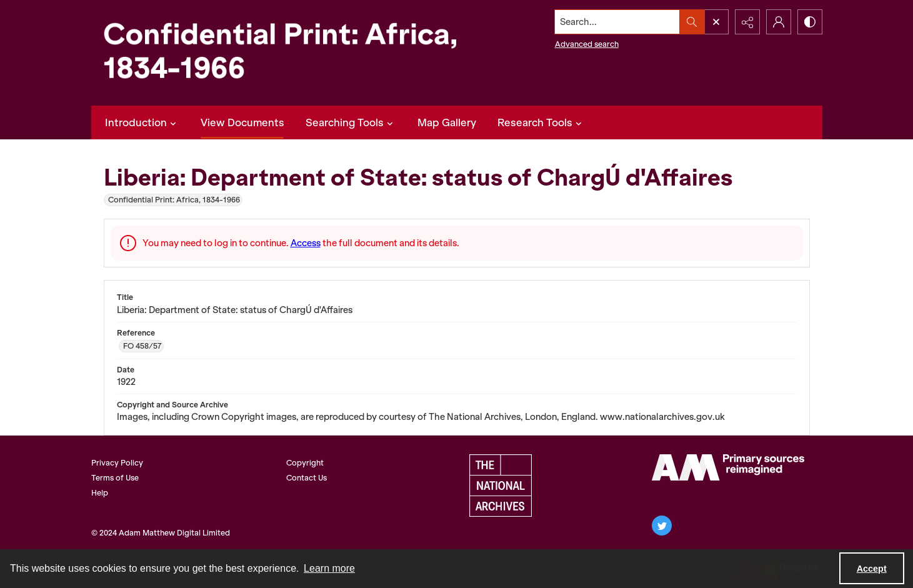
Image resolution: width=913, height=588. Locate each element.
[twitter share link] (662, 526)
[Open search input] (716, 22)
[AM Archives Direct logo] (728, 467)
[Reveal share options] (747, 22)
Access (306, 243)
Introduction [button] (142, 122)
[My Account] (779, 22)
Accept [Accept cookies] (872, 569)
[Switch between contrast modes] (810, 22)
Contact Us (307, 478)
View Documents (242, 122)
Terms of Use (115, 478)
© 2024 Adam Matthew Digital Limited (161, 533)
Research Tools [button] (541, 122)
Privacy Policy (117, 463)
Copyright (305, 463)
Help (100, 493)
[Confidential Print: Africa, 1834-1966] (291, 53)
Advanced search (587, 44)
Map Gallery (447, 122)
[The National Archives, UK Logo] (501, 486)
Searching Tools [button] (351, 122)
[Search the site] (617, 22)
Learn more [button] (329, 568)
